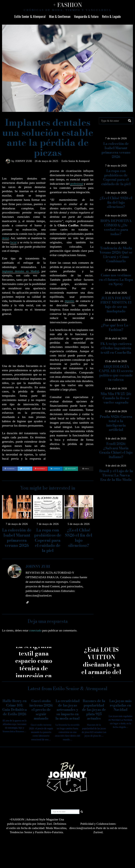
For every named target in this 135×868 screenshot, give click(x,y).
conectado (35, 632)
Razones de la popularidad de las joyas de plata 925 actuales (94, 711)
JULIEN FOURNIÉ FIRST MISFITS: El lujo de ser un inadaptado (116, 305)
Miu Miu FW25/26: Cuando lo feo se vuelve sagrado (116, 398)
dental (6, 238)
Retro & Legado (111, 16)
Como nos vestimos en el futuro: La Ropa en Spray (116, 280)
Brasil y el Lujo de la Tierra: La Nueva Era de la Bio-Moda (116, 475)
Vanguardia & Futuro (86, 16)
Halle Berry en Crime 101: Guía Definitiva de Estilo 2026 (15, 709)
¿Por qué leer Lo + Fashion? (116, 327)
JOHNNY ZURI (22, 161)
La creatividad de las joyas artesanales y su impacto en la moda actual (67, 711)
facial (14, 242)
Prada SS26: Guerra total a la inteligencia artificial (116, 423)
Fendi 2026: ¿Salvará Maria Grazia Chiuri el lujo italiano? (116, 450)
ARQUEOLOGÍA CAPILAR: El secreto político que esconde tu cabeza (116, 373)
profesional (82, 184)
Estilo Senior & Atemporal (30, 16)
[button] (130, 121)
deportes (70, 305)
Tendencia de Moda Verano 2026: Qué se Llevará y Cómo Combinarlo (116, 255)
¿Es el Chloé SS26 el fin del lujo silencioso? (79, 539)
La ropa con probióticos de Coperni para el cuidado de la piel (48, 542)
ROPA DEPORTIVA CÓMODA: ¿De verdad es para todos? (116, 227)
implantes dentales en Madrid (21, 271)
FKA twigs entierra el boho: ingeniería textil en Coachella (116, 348)
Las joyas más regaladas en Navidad (120, 707)
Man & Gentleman (60, 16)
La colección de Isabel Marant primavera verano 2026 (17, 539)
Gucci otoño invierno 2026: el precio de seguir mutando (41, 711)
